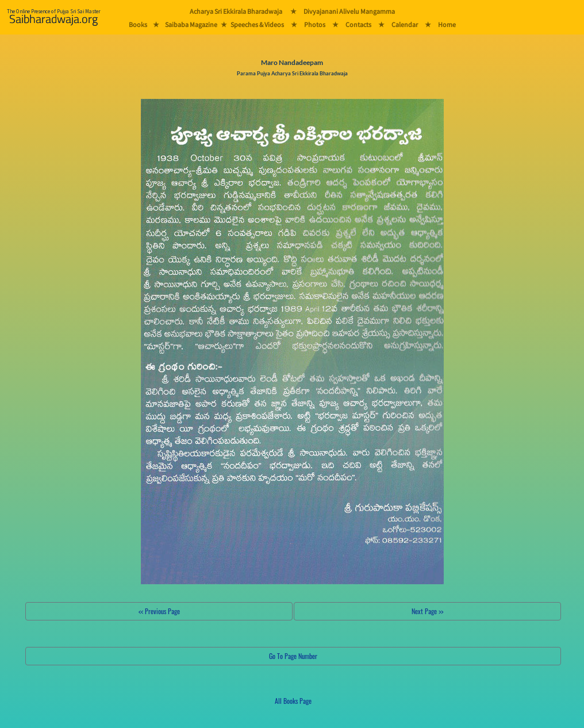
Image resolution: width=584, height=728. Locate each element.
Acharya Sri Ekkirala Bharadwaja (236, 11)
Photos (315, 24)
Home (447, 24)
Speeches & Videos (257, 24)
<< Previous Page (159, 611)
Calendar (405, 24)
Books (138, 24)
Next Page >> (427, 611)
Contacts (358, 24)
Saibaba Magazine (191, 24)
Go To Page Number (293, 656)
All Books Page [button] (293, 701)
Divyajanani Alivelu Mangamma (349, 11)
